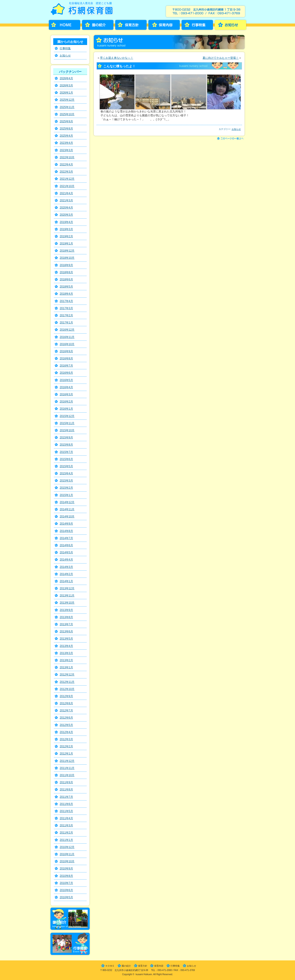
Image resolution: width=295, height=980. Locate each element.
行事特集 (197, 25)
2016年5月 (66, 380)
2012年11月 (67, 682)
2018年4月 (66, 294)
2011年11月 (67, 768)
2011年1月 (66, 840)
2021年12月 (67, 179)
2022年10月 (67, 157)
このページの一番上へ (231, 139)
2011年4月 (66, 818)
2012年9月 (66, 696)
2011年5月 (66, 811)
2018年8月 (66, 272)
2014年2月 (66, 574)
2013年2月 (66, 660)
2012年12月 (67, 675)
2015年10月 (67, 430)
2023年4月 (66, 143)
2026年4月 (66, 78)
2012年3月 (66, 739)
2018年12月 (67, 251)
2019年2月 (66, 236)
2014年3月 (66, 567)
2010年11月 (67, 854)
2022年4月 (66, 164)
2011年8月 (66, 789)
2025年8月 (66, 129)
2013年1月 (66, 667)
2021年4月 (66, 193)
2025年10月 (67, 114)
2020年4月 (66, 208)
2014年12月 (67, 502)
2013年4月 (66, 646)
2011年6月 (66, 804)
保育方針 (131, 25)
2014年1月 (66, 581)
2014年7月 (66, 538)
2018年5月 (66, 287)
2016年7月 (66, 366)
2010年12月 (67, 847)
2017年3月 (66, 308)
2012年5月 (66, 725)
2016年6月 (66, 373)
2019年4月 (66, 222)
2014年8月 (66, 531)
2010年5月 (66, 897)
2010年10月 (67, 861)
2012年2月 (66, 746)
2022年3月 (66, 172)
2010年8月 (66, 876)
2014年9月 (66, 524)
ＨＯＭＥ (110, 966)
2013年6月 (66, 631)
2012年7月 (66, 710)
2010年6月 (66, 890)
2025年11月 (67, 107)
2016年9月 (66, 351)
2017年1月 (66, 323)
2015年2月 (66, 488)
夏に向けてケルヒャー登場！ (221, 58)
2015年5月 (66, 466)
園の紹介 (98, 25)
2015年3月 (66, 481)
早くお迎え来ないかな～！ (117, 58)
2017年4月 (66, 301)
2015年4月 (66, 473)
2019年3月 (66, 229)
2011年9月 (66, 782)
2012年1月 (66, 754)
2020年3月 (66, 215)
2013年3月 (66, 653)
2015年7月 (66, 452)
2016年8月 (66, 358)
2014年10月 (67, 516)
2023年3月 (66, 150)
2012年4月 (66, 732)
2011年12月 (67, 761)
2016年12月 (67, 330)
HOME (65, 25)
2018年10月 (67, 258)
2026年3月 (66, 85)
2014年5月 (66, 552)
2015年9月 (66, 437)
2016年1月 (66, 409)
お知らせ (230, 25)
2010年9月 (66, 869)
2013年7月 (66, 624)
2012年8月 (66, 703)
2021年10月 (67, 186)
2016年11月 (67, 337)
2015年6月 (66, 459)
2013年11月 (67, 596)
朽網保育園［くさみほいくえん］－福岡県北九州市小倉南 (83, 10)
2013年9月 (66, 610)
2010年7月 (66, 883)
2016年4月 (66, 387)
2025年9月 (66, 121)
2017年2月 (66, 315)
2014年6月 (66, 545)
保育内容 (164, 25)
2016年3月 (66, 394)
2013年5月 (66, 639)
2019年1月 (66, 244)
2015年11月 (67, 423)
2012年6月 (66, 718)
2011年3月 (66, 825)
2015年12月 (67, 416)
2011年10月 (67, 775)
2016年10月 (67, 344)
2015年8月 (66, 445)
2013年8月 (66, 617)
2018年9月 (66, 265)
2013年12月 (67, 588)
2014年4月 (66, 560)
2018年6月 (66, 279)
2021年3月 (66, 200)
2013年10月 (67, 603)
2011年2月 (66, 833)
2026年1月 (66, 93)
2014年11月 (67, 509)
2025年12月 (67, 100)
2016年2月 (66, 402)
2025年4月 (66, 136)
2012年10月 (67, 689)
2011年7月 (66, 797)
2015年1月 (66, 495)
